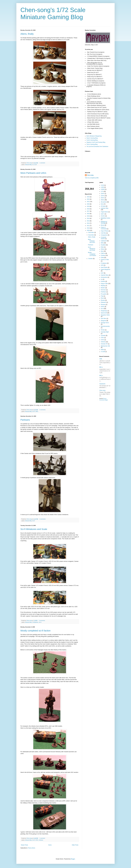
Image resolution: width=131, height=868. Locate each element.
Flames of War (105, 260)
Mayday (103, 286)
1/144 (102, 185)
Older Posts (75, 845)
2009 (88, 230)
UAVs (37, 411)
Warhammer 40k (105, 346)
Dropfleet (103, 245)
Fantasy (103, 255)
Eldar (102, 247)
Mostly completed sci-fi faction (35, 631)
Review (103, 300)
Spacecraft (104, 313)
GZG (102, 265)
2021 (88, 202)
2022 (88, 199)
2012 (88, 223)
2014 (88, 218)
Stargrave (104, 321)
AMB (101, 359)
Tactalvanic (102, 384)
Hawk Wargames (106, 269)
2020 (88, 204)
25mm (103, 198)
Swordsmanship (105, 326)
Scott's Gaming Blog (92, 140)
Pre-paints (104, 294)
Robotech (104, 302)
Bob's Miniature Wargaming (94, 136)
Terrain (103, 330)
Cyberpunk (104, 241)
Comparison (35, 622)
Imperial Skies (105, 275)
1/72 (102, 191)
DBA (102, 243)
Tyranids (103, 336)
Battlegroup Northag (104, 222)
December (91, 232)
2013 (88, 221)
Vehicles (41, 840)
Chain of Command (104, 228)
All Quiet (103, 206)
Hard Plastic (104, 267)
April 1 (103, 214)
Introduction (104, 277)
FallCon (103, 253)
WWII (102, 350)
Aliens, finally (27, 34)
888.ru (101, 367)
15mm (103, 196)
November (91, 235)
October (91, 259)
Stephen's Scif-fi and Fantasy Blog (96, 142)
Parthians (104, 292)
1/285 (102, 187)
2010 (88, 228)
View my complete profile (92, 178)
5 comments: (42, 621)
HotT (102, 273)
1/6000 (103, 189)
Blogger (73, 859)
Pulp (102, 296)
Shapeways (104, 311)
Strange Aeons (105, 323)
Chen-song (90, 175)
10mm (103, 194)
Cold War (103, 233)
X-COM (103, 352)
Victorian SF (104, 344)
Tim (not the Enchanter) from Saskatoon (97, 146)
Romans (103, 305)
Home (50, 845)
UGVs (37, 840)
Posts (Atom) (31, 848)
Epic (102, 251)
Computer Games (104, 238)
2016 (88, 214)
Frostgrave (104, 263)
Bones (103, 225)
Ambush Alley (28, 165)
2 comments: (43, 410)
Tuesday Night (105, 332)
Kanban (103, 281)
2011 (88, 226)
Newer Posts (24, 845)
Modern (103, 288)
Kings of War (104, 284)
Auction (103, 216)
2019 (88, 206)
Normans (103, 290)
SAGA (103, 307)
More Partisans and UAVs (33, 173)
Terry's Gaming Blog (92, 144)
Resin (102, 298)
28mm (103, 200)
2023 (88, 197)
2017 (88, 211)
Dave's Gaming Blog (92, 138)
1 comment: (42, 163)
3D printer (104, 202)
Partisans (25, 420)
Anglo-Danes (104, 212)
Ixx (33, 165)
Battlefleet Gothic (106, 218)
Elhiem (103, 249)
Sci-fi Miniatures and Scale (34, 529)
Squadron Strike (105, 315)
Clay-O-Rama (105, 231)
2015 (88, 216)
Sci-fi (36, 165)
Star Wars (104, 318)
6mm (102, 204)
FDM (102, 258)
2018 (88, 209)
